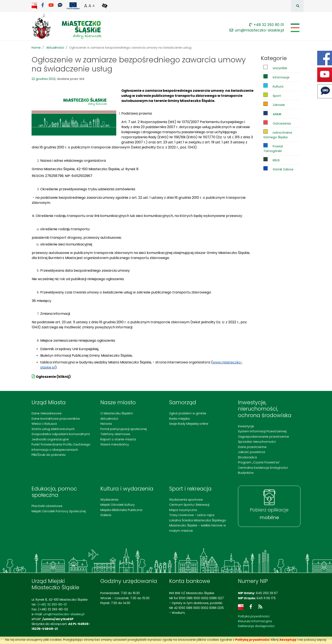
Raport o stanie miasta (118, 439)
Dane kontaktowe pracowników (56, 419)
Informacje (276, 77)
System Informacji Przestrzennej (262, 431)
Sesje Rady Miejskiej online (189, 424)
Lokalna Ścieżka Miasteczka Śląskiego (198, 520)
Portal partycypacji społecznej (124, 429)
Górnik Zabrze (278, 169)
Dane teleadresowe (47, 413)
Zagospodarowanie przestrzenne (264, 437)
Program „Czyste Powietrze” (259, 462)
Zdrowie (274, 104)
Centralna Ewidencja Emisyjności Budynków (263, 470)
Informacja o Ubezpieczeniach (55, 450)
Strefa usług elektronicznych (53, 429)
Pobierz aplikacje (269, 514)
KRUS (272, 160)
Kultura (273, 86)
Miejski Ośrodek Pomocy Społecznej (59, 511)
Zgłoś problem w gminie (188, 413)
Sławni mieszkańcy (115, 444)
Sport (272, 95)
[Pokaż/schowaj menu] (295, 28)
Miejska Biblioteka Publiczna (121, 510)
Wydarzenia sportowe (186, 500)
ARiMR (272, 114)
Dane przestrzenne (252, 447)
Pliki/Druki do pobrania (48, 455)
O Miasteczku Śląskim (117, 413)
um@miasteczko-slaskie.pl (257, 30)
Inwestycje (246, 426)
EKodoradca (247, 457)
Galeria (106, 515)
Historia (106, 424)
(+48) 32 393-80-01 (52, 604)
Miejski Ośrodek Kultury (118, 505)
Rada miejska (179, 419)
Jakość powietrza (252, 452)
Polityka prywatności (254, 616)
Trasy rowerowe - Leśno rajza (192, 515)
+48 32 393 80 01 (267, 25)
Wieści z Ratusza (44, 424)
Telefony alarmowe (115, 434)
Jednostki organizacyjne (50, 439)
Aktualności (55, 48)
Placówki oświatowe (47, 506)
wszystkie (275, 68)
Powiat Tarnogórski (273, 148)
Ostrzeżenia (277, 123)
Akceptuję (288, 640)
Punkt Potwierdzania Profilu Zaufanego (61, 444)
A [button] (86, 6)
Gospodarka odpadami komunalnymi (61, 434)
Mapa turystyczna (183, 510)
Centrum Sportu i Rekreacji (189, 505)
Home (36, 48)
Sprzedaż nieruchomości (257, 442)
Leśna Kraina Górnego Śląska (278, 134)
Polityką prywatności (252, 640)
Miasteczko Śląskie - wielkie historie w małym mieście (198, 528)
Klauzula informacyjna (255, 621)
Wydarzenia (109, 500)
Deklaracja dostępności (256, 626)
